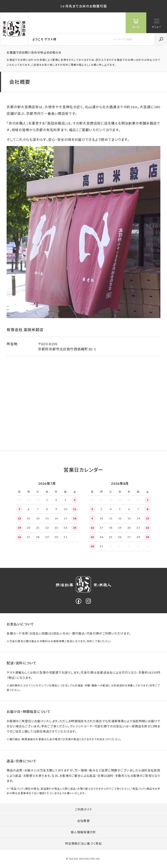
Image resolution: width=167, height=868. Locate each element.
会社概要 (83, 821)
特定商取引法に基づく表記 (83, 843)
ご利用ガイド (84, 809)
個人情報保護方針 (83, 832)
